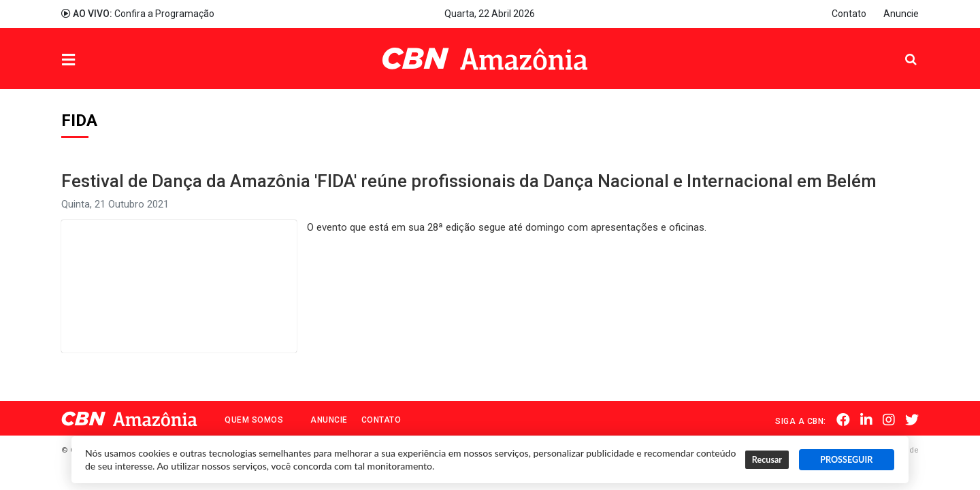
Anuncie (901, 14)
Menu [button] (96, 60)
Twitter (912, 420)
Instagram (889, 420)
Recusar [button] (767, 460)
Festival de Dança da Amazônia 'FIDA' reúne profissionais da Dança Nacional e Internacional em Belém (469, 181)
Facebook (843, 420)
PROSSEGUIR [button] (846, 460)
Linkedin (866, 420)
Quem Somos (254, 420)
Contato (849, 14)
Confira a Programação (138, 14)
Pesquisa (900, 49)
